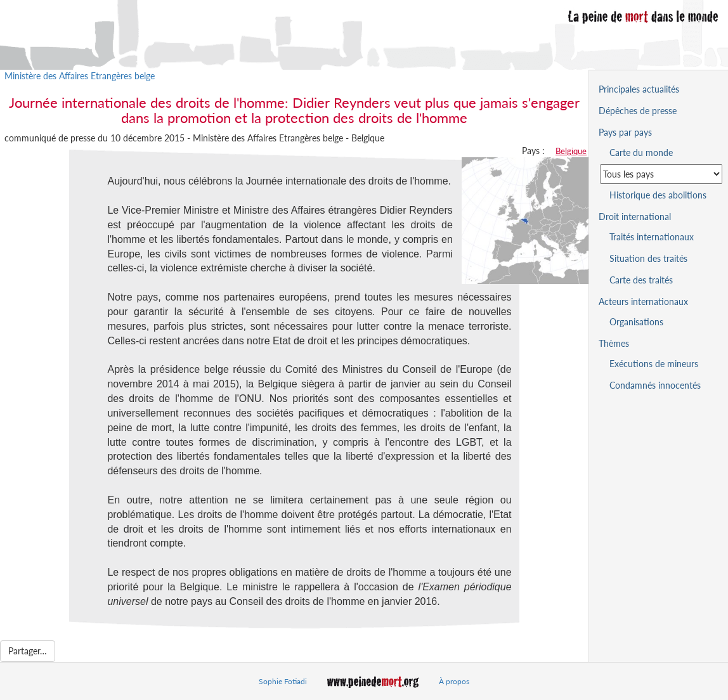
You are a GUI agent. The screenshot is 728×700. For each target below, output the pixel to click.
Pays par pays (625, 132)
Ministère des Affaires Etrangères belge (80, 76)
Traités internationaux (652, 237)
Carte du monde (641, 152)
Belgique (571, 151)
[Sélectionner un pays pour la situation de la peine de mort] (661, 174)
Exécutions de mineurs (654, 364)
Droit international (635, 217)
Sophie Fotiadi (283, 681)
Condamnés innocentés (655, 385)
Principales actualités (639, 89)
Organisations (636, 322)
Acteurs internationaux (643, 301)
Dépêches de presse (638, 111)
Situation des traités (648, 258)
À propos (454, 681)
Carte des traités (641, 280)
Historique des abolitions (658, 195)
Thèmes (614, 343)
